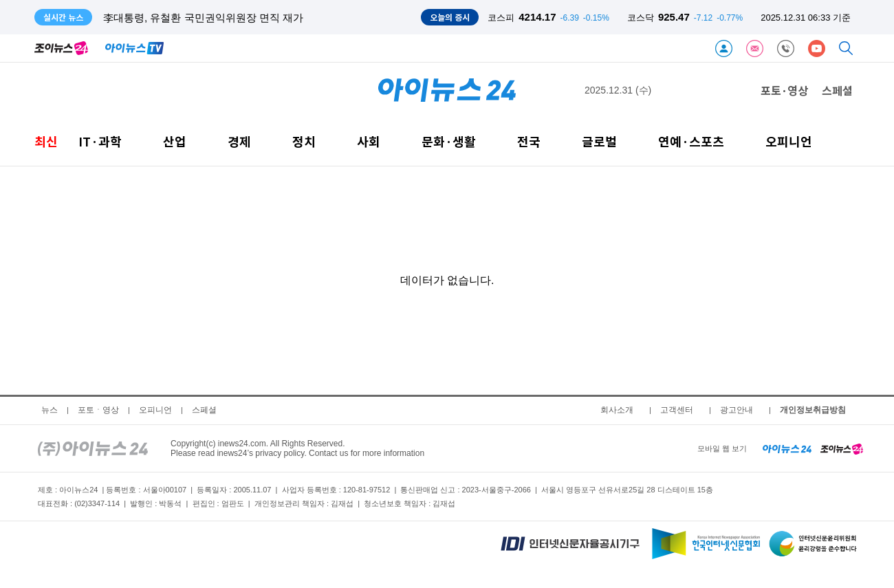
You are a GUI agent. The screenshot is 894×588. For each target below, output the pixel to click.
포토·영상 (784, 90)
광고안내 (737, 410)
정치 (304, 141)
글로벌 (599, 141)
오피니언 (789, 141)
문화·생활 (449, 141)
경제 (239, 141)
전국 (529, 141)
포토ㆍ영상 (98, 410)
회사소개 (617, 410)
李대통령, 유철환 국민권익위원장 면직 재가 (203, 18)
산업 (175, 141)
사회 (369, 141)
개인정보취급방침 (813, 410)
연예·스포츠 (691, 141)
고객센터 (677, 410)
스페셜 (837, 90)
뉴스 (50, 410)
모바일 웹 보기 (722, 448)
